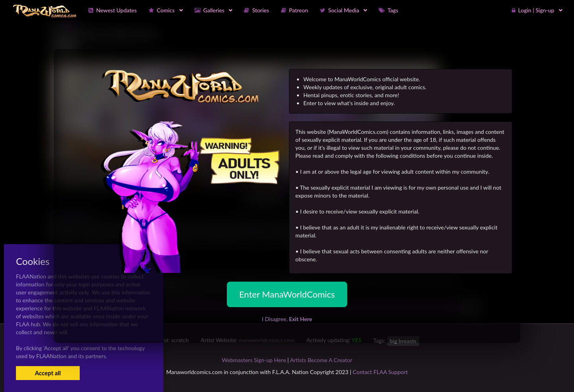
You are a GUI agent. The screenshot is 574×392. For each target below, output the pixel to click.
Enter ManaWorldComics (287, 294)
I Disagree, (287, 319)
